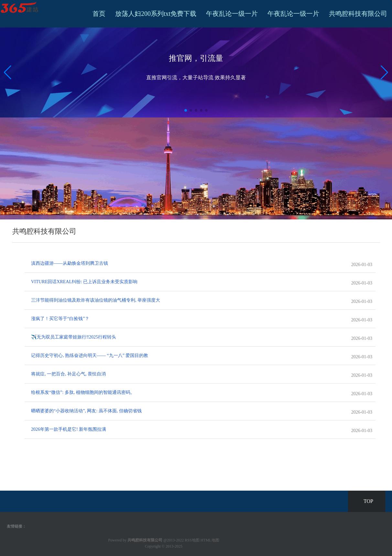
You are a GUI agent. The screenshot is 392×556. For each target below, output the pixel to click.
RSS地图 (192, 540)
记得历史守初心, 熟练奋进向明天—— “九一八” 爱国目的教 (90, 356)
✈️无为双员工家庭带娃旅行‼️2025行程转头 (74, 337)
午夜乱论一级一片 (232, 14)
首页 (99, 14)
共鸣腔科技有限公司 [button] (358, 14)
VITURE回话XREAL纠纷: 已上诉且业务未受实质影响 (84, 282)
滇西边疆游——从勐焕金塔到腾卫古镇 (70, 263)
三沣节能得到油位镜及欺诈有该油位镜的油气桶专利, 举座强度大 (96, 300)
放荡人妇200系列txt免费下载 (156, 14)
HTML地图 (210, 540)
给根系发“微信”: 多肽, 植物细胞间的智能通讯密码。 (83, 392)
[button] (384, 72)
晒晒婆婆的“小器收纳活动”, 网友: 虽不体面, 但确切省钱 (86, 411)
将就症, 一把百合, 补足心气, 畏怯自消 (68, 374)
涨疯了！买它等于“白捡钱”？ (60, 319)
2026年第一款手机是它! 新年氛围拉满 (69, 429)
